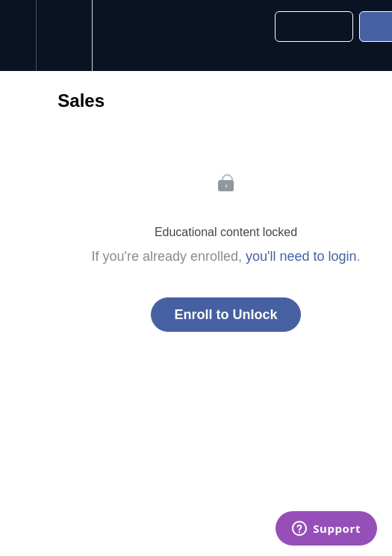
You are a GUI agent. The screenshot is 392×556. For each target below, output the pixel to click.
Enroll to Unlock (225, 315)
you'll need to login (301, 256)
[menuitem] (64, 35)
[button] (18, 35)
